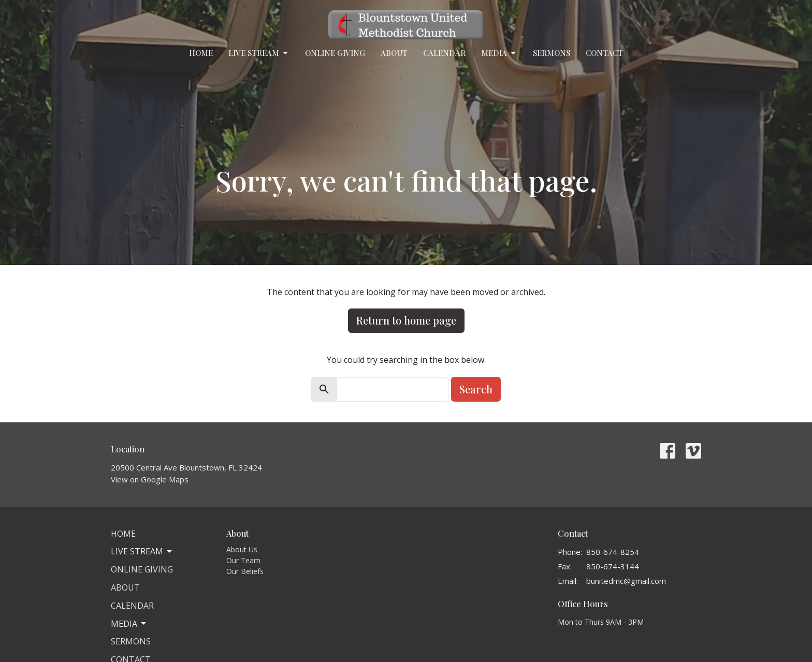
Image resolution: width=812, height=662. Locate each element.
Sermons (552, 53)
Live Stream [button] (142, 551)
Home (201, 53)
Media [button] (129, 624)
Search (476, 389)
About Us (242, 549)
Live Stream (259, 53)
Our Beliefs (245, 571)
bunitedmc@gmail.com (626, 581)
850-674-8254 (613, 552)
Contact (604, 53)
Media (499, 53)
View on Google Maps (150, 479)
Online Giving (335, 53)
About (394, 53)
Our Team (243, 560)
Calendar (444, 53)
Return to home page (406, 320)
